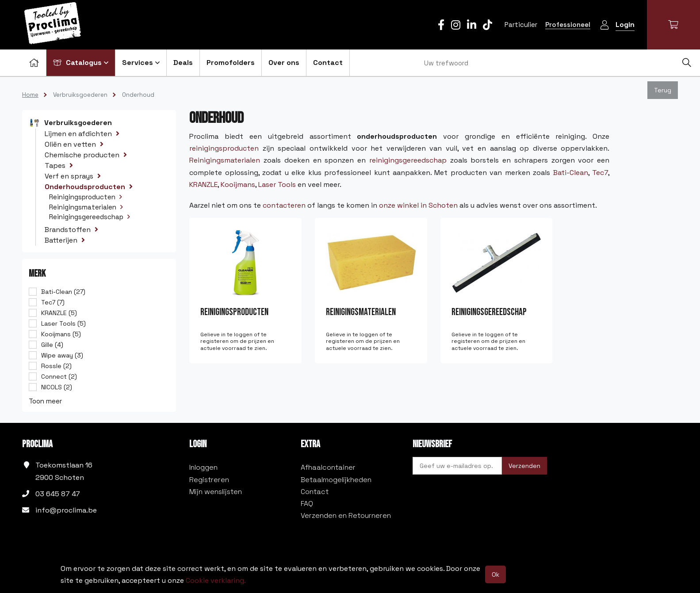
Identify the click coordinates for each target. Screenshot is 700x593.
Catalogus (81, 63)
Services (141, 63)
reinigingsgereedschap (408, 160)
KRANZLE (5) (59, 313)
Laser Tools (277, 184)
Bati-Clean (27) (63, 292)
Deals (183, 63)
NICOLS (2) (57, 387)
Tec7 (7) (53, 302)
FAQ (307, 504)
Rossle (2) (56, 366)
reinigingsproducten (224, 148)
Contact (328, 63)
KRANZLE (203, 184)
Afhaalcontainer (328, 467)
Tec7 (600, 173)
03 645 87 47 (58, 494)
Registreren (209, 480)
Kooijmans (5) (61, 334)
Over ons (284, 63)
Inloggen (203, 467)
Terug (663, 90)
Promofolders (231, 63)
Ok (495, 574)
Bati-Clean (571, 173)
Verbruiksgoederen (80, 95)
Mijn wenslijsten (216, 492)
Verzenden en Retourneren (346, 515)
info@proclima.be (66, 510)
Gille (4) (52, 345)
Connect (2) (59, 376)
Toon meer (45, 401)
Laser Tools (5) (63, 323)
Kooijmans (238, 184)
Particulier (521, 25)
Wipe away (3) (62, 355)
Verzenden (524, 466)
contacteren (284, 205)
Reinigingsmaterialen (225, 160)
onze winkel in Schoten (418, 205)
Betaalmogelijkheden (336, 480)
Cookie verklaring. (216, 580)
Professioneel (568, 25)
